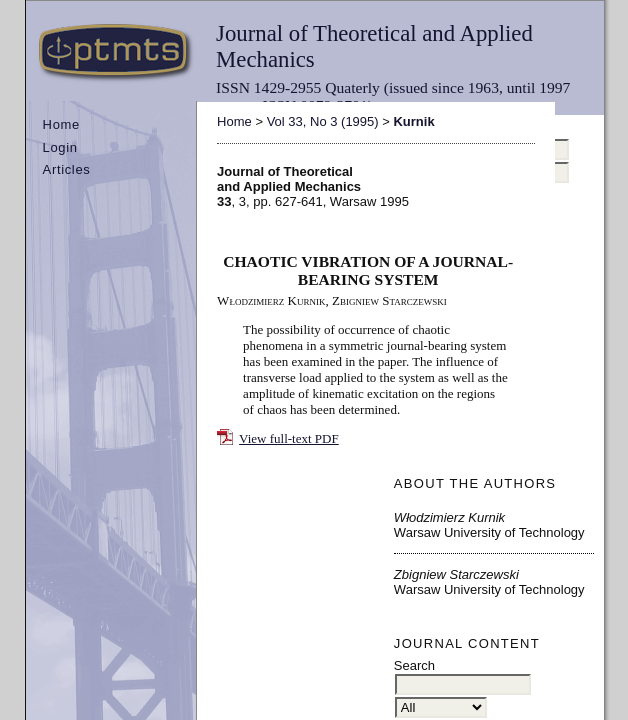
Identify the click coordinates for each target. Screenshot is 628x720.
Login (60, 147)
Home (61, 124)
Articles (67, 169)
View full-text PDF (289, 438)
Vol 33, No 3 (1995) (323, 121)
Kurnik (413, 121)
